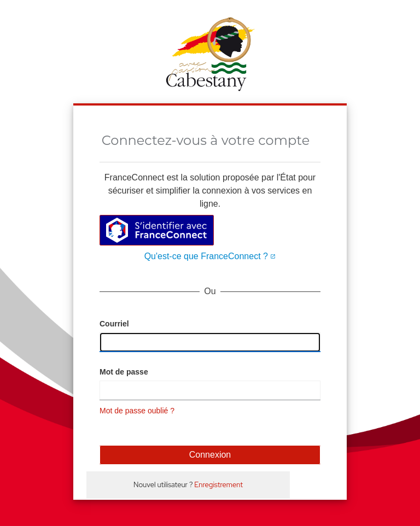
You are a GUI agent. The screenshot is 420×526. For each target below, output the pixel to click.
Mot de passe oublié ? (137, 411)
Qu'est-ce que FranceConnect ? (210, 256)
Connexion (210, 455)
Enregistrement (218, 485)
